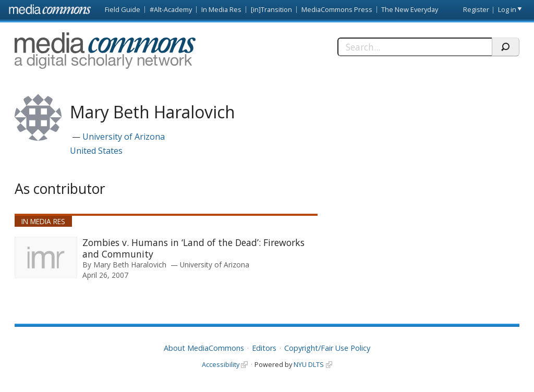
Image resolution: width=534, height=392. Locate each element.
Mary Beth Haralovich (130, 265)
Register (476, 9)
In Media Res (221, 9)
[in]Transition (271, 9)
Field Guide (123, 9)
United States (96, 151)
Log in (507, 9)
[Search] (415, 47)
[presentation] (46, 258)
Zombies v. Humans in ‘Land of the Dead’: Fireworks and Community (193, 248)
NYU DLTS (309, 364)
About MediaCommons (204, 348)
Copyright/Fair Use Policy (327, 348)
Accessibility (221, 364)
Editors (264, 348)
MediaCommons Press (337, 9)
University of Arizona (124, 137)
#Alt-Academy (171, 9)
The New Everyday (410, 9)
